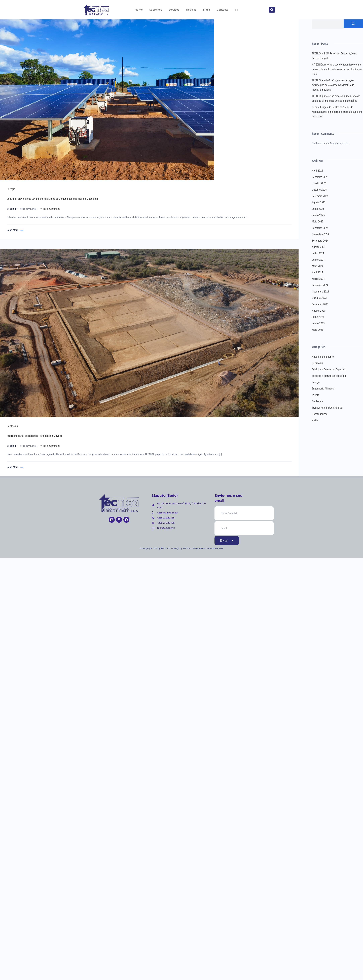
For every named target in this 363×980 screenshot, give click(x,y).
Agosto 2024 (319, 247)
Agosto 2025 (319, 202)
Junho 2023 (318, 323)
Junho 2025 (318, 215)
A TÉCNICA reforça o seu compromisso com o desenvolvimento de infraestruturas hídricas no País (337, 69)
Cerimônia (317, 363)
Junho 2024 (318, 260)
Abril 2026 (317, 171)
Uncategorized (320, 414)
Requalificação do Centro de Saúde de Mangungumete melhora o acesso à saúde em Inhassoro (337, 112)
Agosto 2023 (319, 311)
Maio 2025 (318, 222)
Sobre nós (156, 10)
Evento (316, 395)
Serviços (174, 10)
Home (139, 10)
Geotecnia (12, 426)
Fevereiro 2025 (320, 228)
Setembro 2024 (320, 241)
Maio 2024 (318, 266)
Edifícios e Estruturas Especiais (329, 369)
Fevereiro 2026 (320, 177)
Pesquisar (353, 24)
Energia (11, 189)
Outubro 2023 (319, 298)
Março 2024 (318, 279)
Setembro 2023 (320, 304)
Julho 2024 (318, 253)
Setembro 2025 (320, 196)
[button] (272, 10)
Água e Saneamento (323, 357)
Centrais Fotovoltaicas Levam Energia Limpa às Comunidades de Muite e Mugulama (52, 199)
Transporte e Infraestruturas (327, 408)
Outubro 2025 (319, 190)
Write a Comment (50, 208)
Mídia (207, 10)
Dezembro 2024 (320, 234)
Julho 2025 (318, 209)
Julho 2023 (318, 317)
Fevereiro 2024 (320, 285)
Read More (13, 230)
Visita (315, 420)
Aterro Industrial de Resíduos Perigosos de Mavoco (34, 436)
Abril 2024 (317, 272)
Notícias (191, 10)
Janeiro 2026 (319, 183)
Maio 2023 (318, 330)
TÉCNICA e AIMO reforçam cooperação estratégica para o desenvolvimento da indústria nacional (333, 85)
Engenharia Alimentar (324, 389)
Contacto (223, 10)
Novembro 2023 (320, 292)
